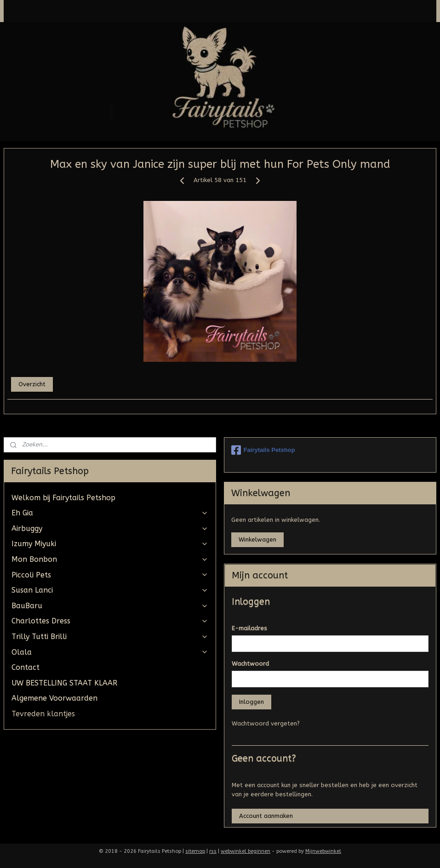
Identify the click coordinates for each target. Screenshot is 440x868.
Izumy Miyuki (110, 544)
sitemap (195, 851)
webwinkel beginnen (246, 851)
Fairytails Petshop (263, 450)
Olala (110, 652)
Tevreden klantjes (43, 714)
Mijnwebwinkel (323, 851)
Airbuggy (110, 528)
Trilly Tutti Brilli (110, 637)
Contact (26, 667)
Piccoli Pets (110, 575)
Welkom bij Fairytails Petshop (63, 498)
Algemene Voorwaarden (54, 698)
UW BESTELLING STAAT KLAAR (64, 683)
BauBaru (110, 606)
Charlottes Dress (110, 621)
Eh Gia (110, 513)
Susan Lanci (110, 590)
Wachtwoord (250, 664)
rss (213, 851)
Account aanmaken (266, 816)
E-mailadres (249, 628)
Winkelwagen (257, 540)
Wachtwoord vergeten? (266, 723)
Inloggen (251, 702)
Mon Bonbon (110, 559)
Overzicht (32, 384)
